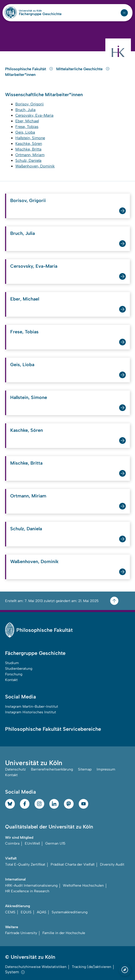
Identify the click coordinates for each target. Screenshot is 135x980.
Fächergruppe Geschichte (40, 14)
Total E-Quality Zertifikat (25, 864)
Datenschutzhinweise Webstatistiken (36, 967)
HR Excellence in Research (27, 891)
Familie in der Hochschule (64, 933)
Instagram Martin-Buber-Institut (32, 707)
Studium (12, 663)
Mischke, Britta (26, 463)
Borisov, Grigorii (28, 201)
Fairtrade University (21, 933)
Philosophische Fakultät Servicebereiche (53, 729)
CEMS (10, 912)
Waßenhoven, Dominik (34, 562)
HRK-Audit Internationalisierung (31, 886)
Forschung (14, 674)
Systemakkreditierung (70, 912)
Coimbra (12, 843)
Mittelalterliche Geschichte (83, 69)
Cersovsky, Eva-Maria (34, 266)
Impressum (106, 769)
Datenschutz (15, 769)
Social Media (21, 697)
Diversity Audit (112, 864)
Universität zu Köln (39, 11)
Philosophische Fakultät (30, 69)
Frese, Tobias (24, 332)
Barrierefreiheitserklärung (52, 769)
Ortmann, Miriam (28, 496)
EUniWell (32, 843)
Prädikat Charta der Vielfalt (73, 864)
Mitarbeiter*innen (20, 75)
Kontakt (11, 680)
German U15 (55, 843)
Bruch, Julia (22, 233)
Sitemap (85, 769)
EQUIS (26, 912)
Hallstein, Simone (29, 397)
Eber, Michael (25, 299)
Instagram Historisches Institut (31, 712)
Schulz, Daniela (26, 529)
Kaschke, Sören (27, 430)
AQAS (42, 912)
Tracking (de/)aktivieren (92, 967)
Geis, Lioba (22, 365)
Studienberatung (19, 669)
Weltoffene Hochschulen (83, 886)
